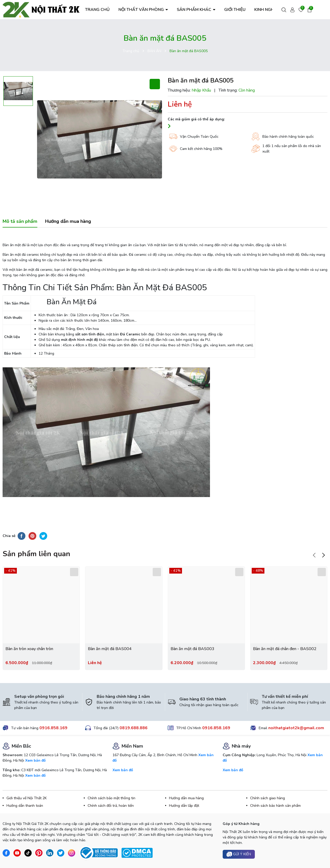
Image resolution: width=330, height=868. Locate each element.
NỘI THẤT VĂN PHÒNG (142, 10)
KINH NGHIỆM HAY (272, 10)
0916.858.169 (53, 728)
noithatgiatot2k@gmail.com (296, 728)
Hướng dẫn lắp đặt (184, 806)
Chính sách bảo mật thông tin (111, 798)
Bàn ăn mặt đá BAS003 (192, 649)
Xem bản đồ (35, 760)
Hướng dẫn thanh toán (25, 806)
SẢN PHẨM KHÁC (195, 10)
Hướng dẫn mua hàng (186, 798)
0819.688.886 (134, 728)
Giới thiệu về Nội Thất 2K (27, 798)
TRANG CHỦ (97, 10)
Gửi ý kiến (239, 854)
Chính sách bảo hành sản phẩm (275, 806)
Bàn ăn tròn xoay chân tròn (29, 649)
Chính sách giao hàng (268, 798)
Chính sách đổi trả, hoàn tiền (111, 806)
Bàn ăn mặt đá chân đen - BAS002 (285, 649)
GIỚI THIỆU (235, 10)
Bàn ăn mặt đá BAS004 (110, 649)
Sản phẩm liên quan (36, 554)
